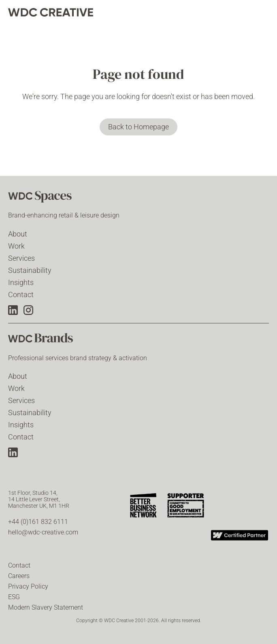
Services (21, 258)
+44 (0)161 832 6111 (38, 522)
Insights (21, 282)
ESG (14, 597)
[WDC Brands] (49, 340)
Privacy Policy (28, 586)
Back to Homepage (138, 127)
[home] (51, 12)
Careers (19, 576)
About (18, 234)
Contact (21, 295)
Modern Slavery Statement (46, 607)
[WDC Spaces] (49, 198)
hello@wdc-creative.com (43, 532)
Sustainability (30, 270)
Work (16, 246)
